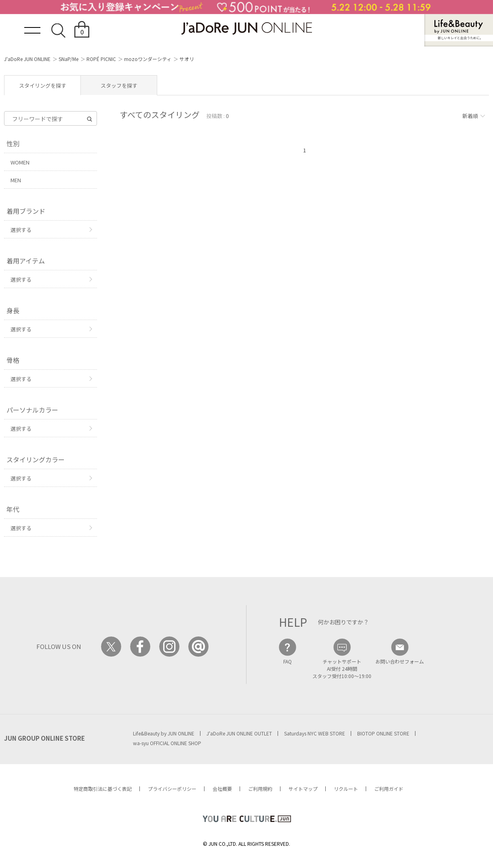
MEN (16, 180)
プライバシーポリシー (172, 789)
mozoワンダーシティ (148, 59)
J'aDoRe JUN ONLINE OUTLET (239, 733)
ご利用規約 (260, 789)
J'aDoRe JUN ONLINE (27, 59)
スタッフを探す (119, 85)
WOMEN (20, 162)
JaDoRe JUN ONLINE (247, 28)
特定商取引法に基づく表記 (103, 789)
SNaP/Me (68, 59)
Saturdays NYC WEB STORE (315, 733)
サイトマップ (303, 789)
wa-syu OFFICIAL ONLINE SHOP (167, 743)
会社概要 (222, 789)
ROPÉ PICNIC (101, 59)
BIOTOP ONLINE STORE (383, 733)
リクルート (346, 789)
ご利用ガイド (389, 789)
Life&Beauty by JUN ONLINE (164, 733)
